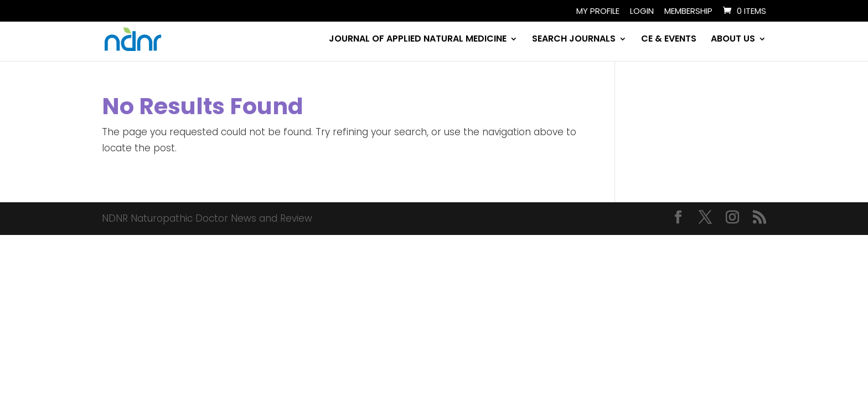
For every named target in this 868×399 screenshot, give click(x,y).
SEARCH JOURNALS (574, 40)
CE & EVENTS (669, 40)
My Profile (598, 12)
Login (642, 12)
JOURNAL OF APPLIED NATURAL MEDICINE (418, 40)
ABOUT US (733, 40)
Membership (688, 12)
